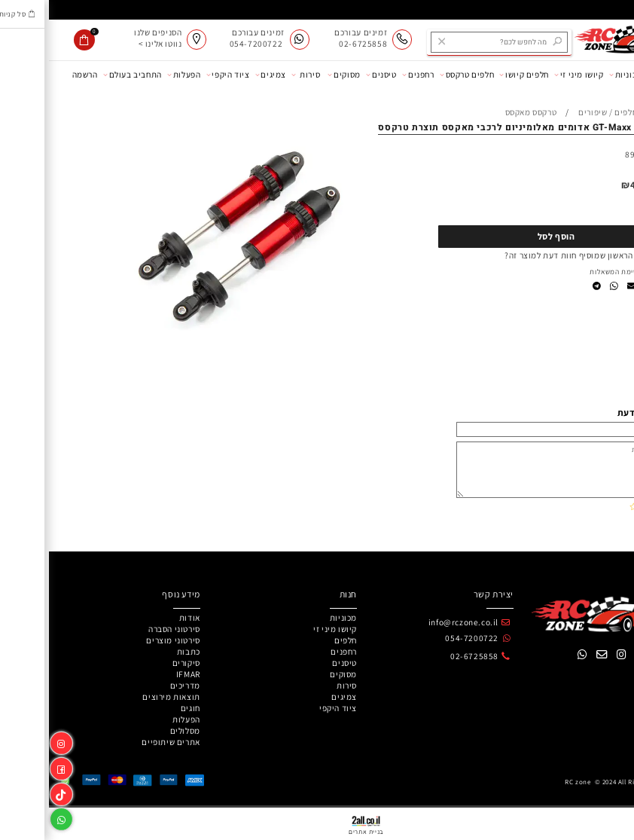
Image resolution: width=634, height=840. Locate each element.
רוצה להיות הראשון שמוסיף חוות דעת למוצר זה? (540, 255)
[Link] (12, 792)
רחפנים (369, 75)
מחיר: (611, 185)
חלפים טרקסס (418, 75)
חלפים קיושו (475, 75)
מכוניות (577, 75)
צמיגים (222, 75)
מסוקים (295, 75)
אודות (613, 75)
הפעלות (135, 75)
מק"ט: (614, 154)
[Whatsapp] (12, 817)
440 (590, 185)
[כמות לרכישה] (599, 208)
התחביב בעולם (84, 75)
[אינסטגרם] (12, 741)
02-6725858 (425, 656)
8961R (588, 154)
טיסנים (332, 75)
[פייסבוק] (12, 767)
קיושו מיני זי (530, 75)
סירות (257, 75)
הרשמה (36, 74)
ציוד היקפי (179, 75)
